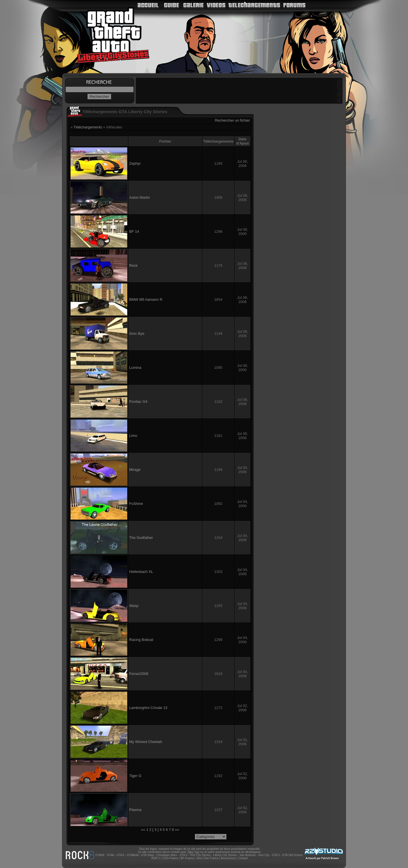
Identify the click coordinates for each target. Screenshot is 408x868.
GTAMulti (133, 855)
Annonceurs (228, 858)
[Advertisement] (239, 91)
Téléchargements (88, 127)
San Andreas (247, 855)
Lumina (135, 368)
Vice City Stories (200, 855)
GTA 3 (276, 855)
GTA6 (110, 855)
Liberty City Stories (225, 855)
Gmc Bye (137, 334)
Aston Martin (140, 197)
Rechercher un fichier (232, 120)
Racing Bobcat (141, 640)
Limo (133, 436)
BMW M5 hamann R (146, 299)
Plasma (135, 810)
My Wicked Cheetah (146, 742)
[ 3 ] (156, 830)
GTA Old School (292, 855)
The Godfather (141, 538)
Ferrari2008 (139, 674)
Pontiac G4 (138, 402)
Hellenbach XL (141, 572)
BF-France (187, 858)
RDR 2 (156, 858)
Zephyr (135, 163)
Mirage (135, 470)
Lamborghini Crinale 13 (148, 708)
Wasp (134, 606)
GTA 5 (121, 855)
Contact (243, 858)
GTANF (100, 855)
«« (143, 830)
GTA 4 (184, 855)
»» (177, 830)
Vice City (264, 855)
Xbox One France (207, 858)
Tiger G (135, 776)
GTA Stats (147, 855)
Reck (133, 265)
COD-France (170, 858)
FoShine (136, 504)
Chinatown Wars (167, 855)
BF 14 (134, 231)
